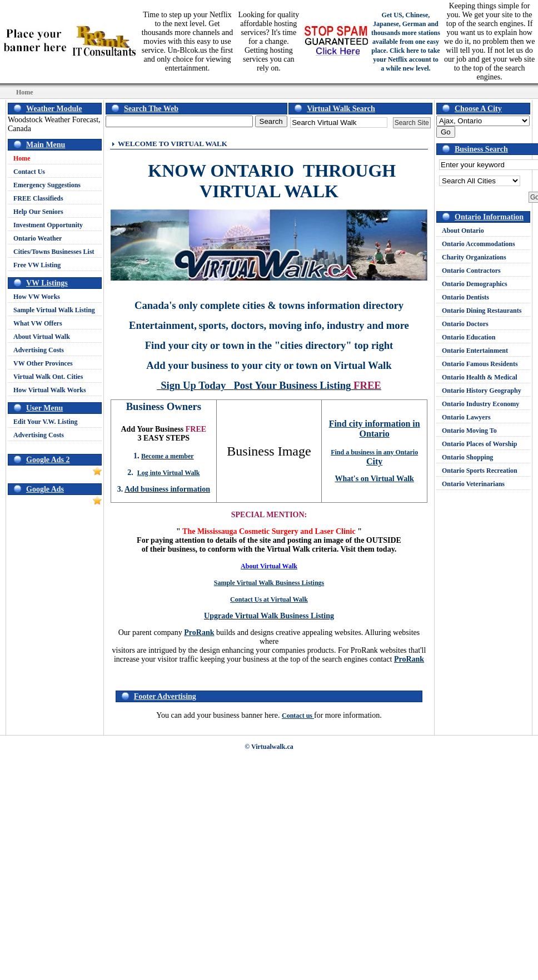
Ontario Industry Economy (480, 404)
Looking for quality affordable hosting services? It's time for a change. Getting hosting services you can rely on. (269, 41)
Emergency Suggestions (47, 185)
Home (22, 158)
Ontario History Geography (482, 391)
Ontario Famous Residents (480, 364)
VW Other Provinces (43, 363)
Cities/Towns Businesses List (54, 252)
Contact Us (29, 172)
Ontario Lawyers (466, 417)
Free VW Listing (37, 265)
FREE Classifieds (38, 198)
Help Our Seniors (38, 212)
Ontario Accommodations (479, 244)
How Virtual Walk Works (50, 390)
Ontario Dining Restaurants (482, 311)
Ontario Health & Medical (480, 377)
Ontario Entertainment (475, 351)
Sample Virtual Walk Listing (54, 310)
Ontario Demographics (475, 284)
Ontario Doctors (465, 324)
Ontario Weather (38, 238)
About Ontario (463, 231)
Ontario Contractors (471, 271)
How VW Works (37, 297)
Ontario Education (469, 337)
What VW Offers (38, 323)
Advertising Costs (39, 350)
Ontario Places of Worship (479, 444)
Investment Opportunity (48, 225)
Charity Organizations (474, 257)
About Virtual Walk (42, 337)
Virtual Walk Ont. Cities (48, 377)
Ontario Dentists (465, 297)
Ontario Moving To (469, 431)
